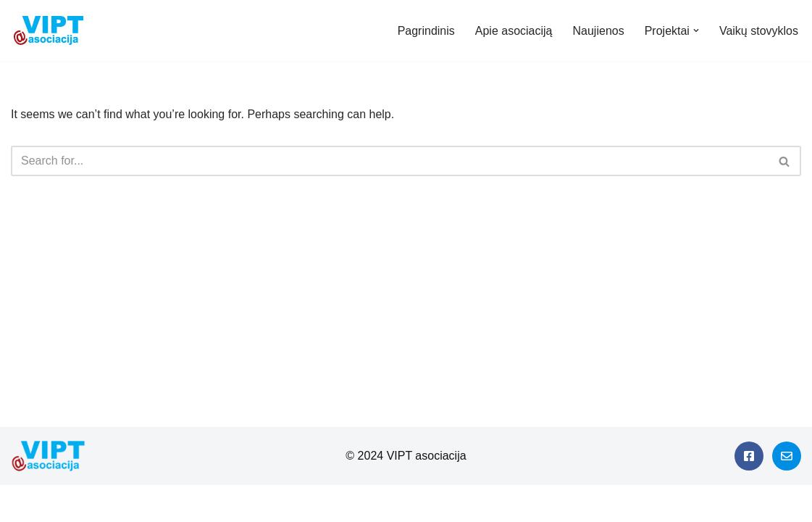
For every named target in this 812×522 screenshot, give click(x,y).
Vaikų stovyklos (759, 31)
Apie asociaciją (514, 31)
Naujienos (599, 31)
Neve (24, 504)
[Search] (390, 161)
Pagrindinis (426, 31)
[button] (696, 30)
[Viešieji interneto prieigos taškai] (52, 30)
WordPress (140, 504)
